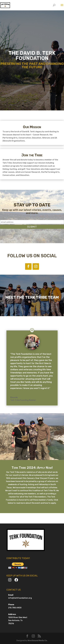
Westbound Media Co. (38, 641)
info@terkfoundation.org (20, 598)
